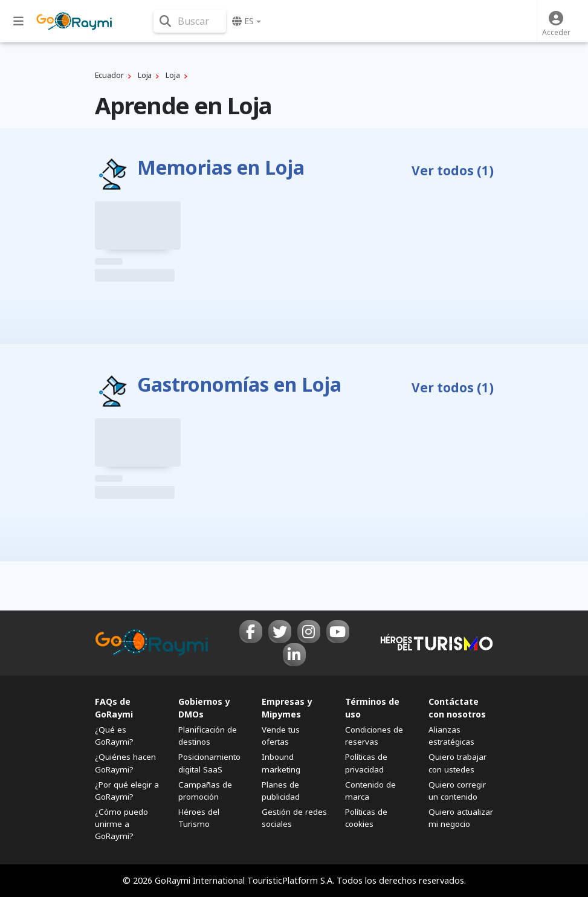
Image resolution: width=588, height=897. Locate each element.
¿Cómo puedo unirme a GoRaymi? (121, 824)
